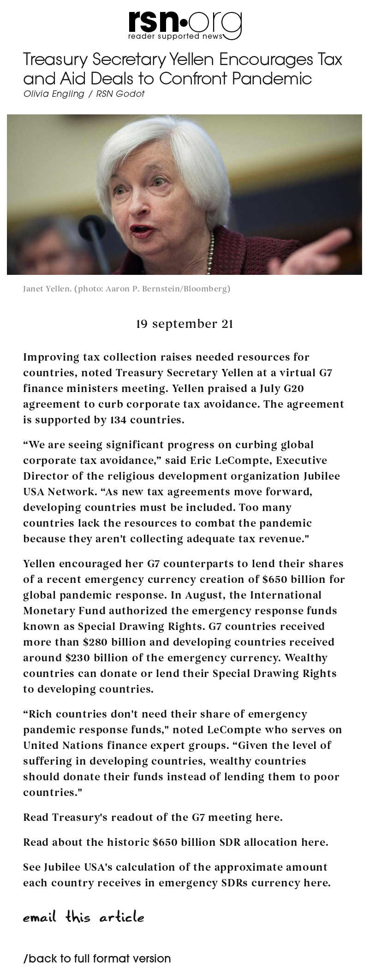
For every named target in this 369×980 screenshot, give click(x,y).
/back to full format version (97, 960)
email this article (84, 917)
